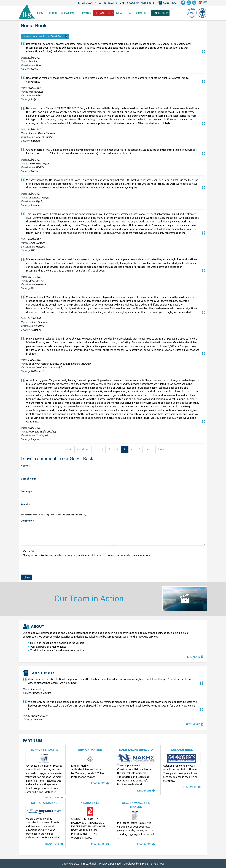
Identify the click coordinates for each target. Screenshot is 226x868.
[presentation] (46, 565)
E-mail (26, 504)
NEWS (120, 13)
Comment (27, 521)
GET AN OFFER (104, 13)
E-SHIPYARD (160, 13)
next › (149, 449)
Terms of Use (157, 864)
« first (68, 449)
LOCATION (68, 13)
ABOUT (53, 13)
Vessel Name (29, 479)
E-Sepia (144, 864)
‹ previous (83, 449)
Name (25, 466)
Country (27, 491)
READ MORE (193, 657)
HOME (41, 13)
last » (161, 449)
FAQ (130, 13)
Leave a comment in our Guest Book (45, 36)
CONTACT (143, 13)
